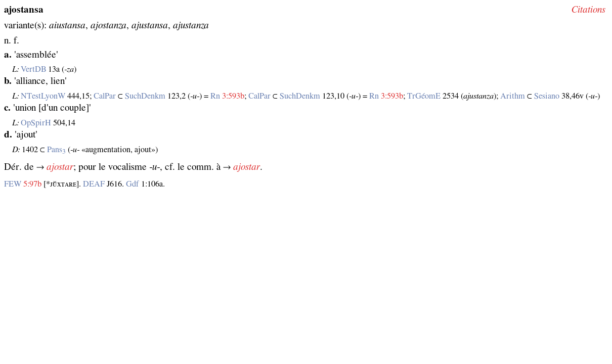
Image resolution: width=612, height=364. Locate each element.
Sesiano (547, 96)
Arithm (513, 96)
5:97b (32, 184)
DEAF (94, 184)
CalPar (105, 96)
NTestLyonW (43, 96)
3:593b (233, 96)
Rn (215, 96)
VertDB (33, 69)
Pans (56, 150)
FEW (13, 184)
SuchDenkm (145, 96)
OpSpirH (36, 123)
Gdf (133, 184)
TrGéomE (424, 96)
